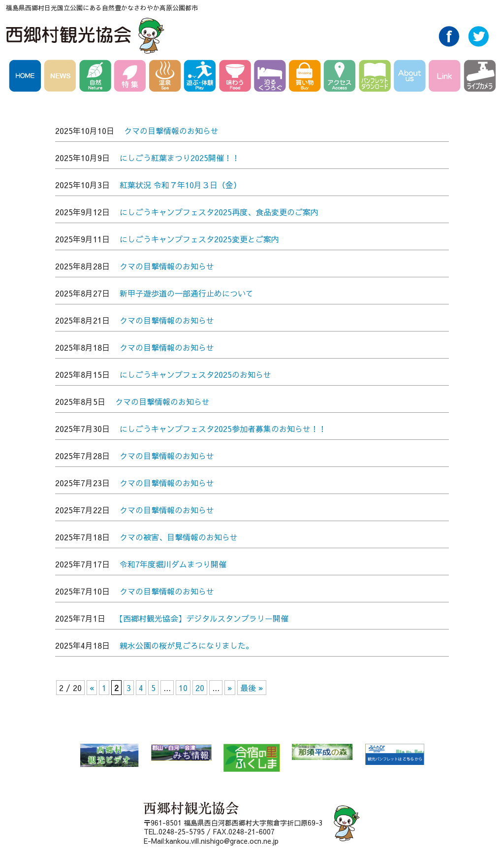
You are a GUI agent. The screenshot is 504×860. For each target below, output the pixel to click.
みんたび (394, 755)
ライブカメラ (480, 77)
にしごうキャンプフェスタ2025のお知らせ (195, 374)
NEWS (62, 77)
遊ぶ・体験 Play (202, 77)
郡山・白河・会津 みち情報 (181, 752)
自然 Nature (97, 77)
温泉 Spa (167, 77)
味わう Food (236, 77)
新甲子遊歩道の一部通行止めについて (187, 293)
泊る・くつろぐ (271, 77)
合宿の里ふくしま (252, 758)
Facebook (449, 44)
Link (446, 77)
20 (200, 688)
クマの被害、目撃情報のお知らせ (179, 537)
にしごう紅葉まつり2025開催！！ (180, 158)
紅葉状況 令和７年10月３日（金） (180, 185)
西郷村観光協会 (86, 35)
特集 (132, 77)
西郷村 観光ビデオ (109, 755)
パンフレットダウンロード (376, 77)
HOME (27, 77)
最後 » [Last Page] (252, 688)
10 (183, 688)
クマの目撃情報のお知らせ (171, 131)
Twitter (478, 44)
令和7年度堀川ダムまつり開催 (173, 564)
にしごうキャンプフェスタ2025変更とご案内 (199, 239)
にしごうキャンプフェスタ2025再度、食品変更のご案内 (219, 212)
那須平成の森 (322, 752)
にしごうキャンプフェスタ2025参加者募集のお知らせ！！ (223, 429)
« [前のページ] (92, 688)
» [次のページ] (230, 688)
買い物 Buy (306, 77)
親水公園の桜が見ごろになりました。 (187, 645)
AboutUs (411, 77)
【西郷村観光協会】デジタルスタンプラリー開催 (202, 618)
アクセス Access (341, 77)
